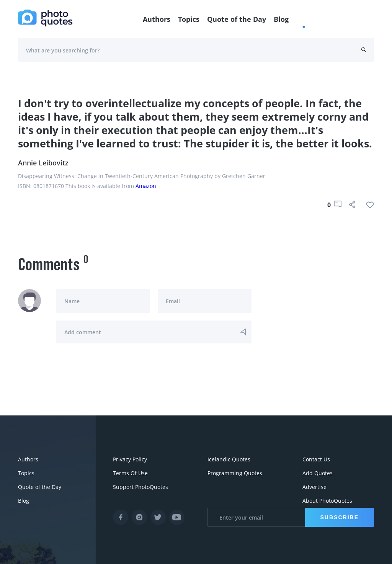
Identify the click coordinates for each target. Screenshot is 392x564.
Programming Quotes (235, 473)
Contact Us (316, 459)
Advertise (314, 487)
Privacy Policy (130, 459)
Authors (157, 19)
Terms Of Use (130, 473)
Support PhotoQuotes (140, 487)
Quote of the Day (237, 19)
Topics (189, 19)
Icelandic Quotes (229, 459)
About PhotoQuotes (327, 501)
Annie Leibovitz (43, 163)
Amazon (146, 186)
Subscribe (340, 517)
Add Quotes (318, 473)
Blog (281, 19)
